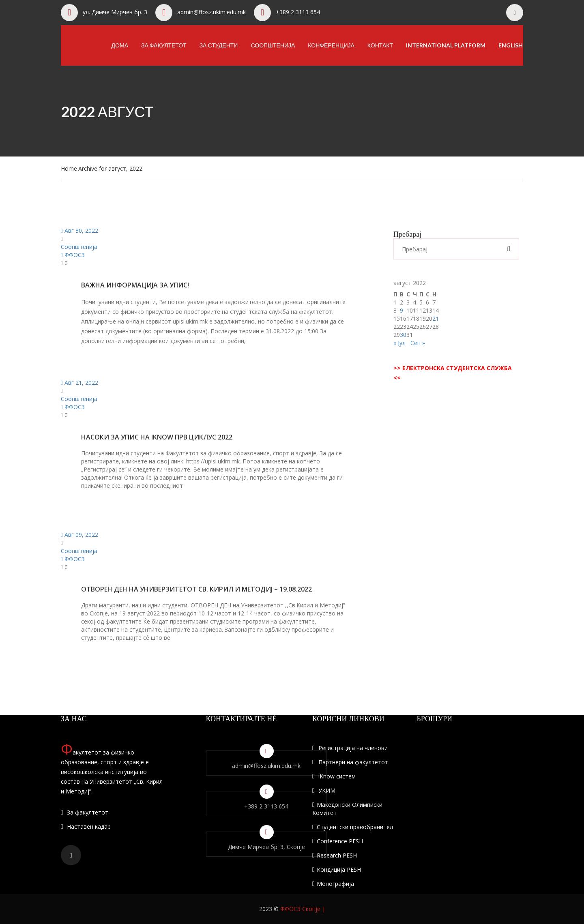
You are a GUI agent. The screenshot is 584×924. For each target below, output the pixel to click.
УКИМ (324, 790)
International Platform (446, 45)
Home (69, 168)
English (511, 45)
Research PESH (335, 855)
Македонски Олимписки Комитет (347, 809)
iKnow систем (334, 776)
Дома (120, 45)
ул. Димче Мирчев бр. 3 (115, 12)
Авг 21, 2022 (79, 383)
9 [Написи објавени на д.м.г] (401, 310)
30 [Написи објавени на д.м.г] (403, 335)
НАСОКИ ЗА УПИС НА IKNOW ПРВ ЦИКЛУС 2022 (157, 437)
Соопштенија (273, 45)
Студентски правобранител (353, 827)
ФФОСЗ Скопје (300, 909)
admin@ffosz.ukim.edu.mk (211, 12)
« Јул (399, 343)
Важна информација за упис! (135, 285)
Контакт (380, 45)
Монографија (333, 884)
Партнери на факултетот (350, 762)
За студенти (219, 45)
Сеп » (418, 343)
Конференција (331, 45)
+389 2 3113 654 (298, 12)
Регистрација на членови (350, 748)
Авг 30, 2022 (79, 230)
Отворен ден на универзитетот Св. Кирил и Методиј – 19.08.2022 (196, 589)
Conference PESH (338, 841)
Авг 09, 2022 (79, 535)
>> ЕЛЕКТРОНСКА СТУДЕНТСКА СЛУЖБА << (453, 373)
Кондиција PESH (337, 869)
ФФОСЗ (73, 255)
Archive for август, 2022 (110, 168)
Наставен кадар (86, 826)
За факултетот (164, 45)
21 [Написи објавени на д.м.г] (436, 318)
